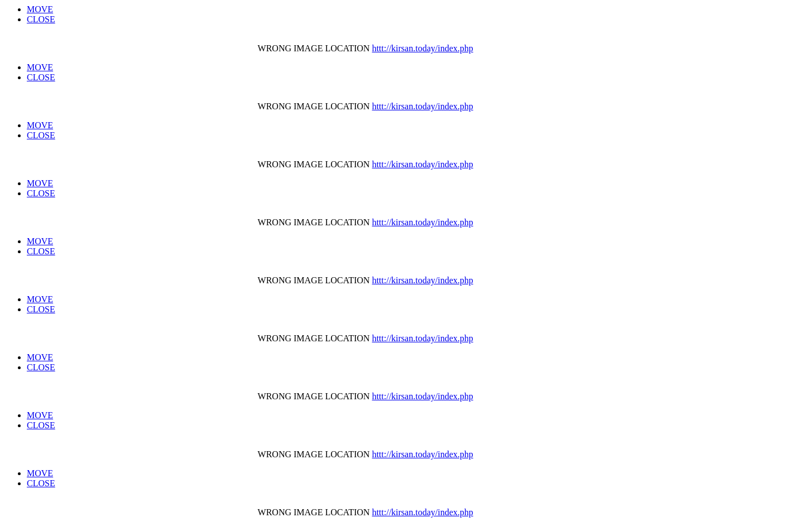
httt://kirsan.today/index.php (422, 48)
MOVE (40, 9)
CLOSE (41, 19)
